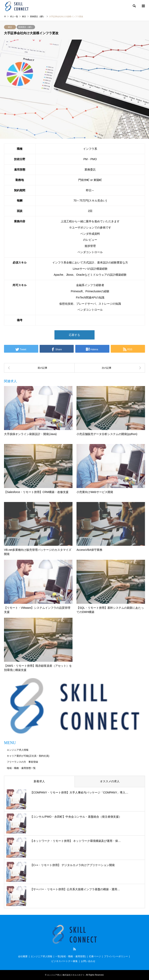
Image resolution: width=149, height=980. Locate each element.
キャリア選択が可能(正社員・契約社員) (28, 756)
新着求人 (39, 781)
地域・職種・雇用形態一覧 (21, 768)
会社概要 (23, 956)
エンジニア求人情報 (18, 750)
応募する (74, 335)
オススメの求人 (110, 781)
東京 (10, 27)
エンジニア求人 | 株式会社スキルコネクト (66, 975)
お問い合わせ (88, 961)
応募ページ (95, 956)
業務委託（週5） (26, 27)
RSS (74, 949)
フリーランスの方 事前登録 (22, 762)
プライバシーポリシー (116, 956)
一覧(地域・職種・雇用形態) (70, 956)
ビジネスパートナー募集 (64, 961)
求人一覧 (14, 16)
